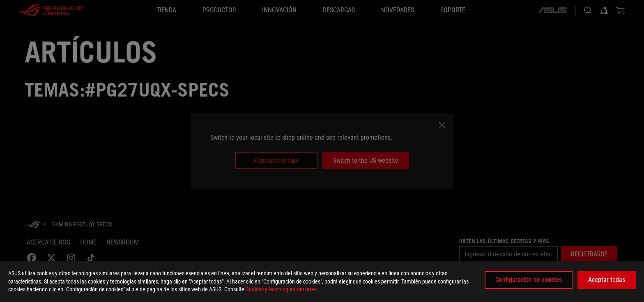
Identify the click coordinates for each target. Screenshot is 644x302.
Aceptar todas (607, 280)
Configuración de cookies (529, 280)
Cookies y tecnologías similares (281, 289)
